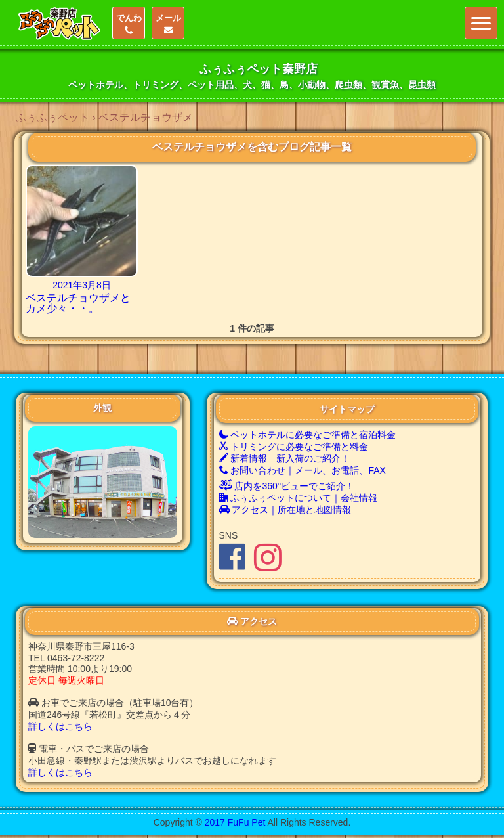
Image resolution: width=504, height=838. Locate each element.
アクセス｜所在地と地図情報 (285, 510)
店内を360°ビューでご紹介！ (287, 486)
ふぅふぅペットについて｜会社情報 (299, 498)
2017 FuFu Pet (235, 822)
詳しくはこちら (60, 726)
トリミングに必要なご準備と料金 (294, 447)
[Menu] (481, 23)
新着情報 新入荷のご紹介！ (285, 458)
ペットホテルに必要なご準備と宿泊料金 (308, 435)
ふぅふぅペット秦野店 (259, 69)
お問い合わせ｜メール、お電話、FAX (303, 470)
